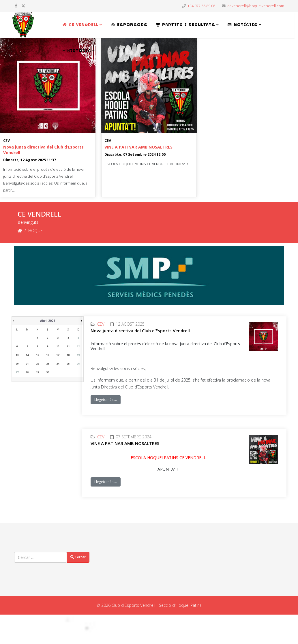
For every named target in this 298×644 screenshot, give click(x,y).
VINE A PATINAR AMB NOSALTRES (138, 147)
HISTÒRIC (77, 51)
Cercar (78, 557)
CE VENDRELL (80, 25)
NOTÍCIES (243, 25)
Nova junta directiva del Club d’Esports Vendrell (140, 331)
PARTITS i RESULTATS (186, 25)
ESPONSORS (129, 25)
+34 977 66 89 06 (201, 6)
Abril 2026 (48, 321)
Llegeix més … (106, 400)
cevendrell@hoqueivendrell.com (256, 6)
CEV (6, 141)
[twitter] (23, 6)
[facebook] (16, 6)
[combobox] (41, 557)
